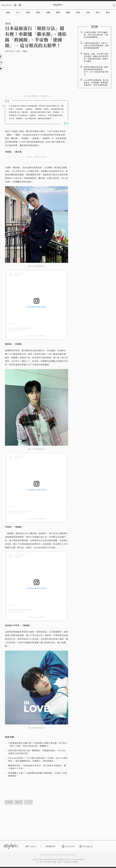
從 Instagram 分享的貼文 (36, 336)
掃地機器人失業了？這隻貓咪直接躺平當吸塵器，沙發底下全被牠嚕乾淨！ (38, 774)
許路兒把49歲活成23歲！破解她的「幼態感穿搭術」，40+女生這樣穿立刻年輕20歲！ (37, 752)
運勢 (68, 12)
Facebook (68, 846)
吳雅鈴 (25, 51)
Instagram (86, 846)
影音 (98, 12)
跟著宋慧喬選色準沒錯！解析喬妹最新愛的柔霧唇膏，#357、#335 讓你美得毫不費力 (96, 70)
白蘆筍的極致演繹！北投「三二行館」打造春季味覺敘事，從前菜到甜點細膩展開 (96, 45)
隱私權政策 (50, 846)
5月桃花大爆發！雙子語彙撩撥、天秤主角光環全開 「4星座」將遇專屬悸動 (96, 35)
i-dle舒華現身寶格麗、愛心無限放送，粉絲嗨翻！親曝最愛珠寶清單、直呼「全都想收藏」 (96, 82)
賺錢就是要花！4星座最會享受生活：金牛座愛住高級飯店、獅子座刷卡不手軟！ (37, 767)
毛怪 (88, 12)
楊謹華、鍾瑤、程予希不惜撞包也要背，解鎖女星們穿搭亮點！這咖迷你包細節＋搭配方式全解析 (96, 57)
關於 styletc (31, 846)
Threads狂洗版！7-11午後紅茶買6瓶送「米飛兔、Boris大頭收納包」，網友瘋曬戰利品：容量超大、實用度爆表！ (38, 759)
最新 (8, 12)
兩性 (78, 12)
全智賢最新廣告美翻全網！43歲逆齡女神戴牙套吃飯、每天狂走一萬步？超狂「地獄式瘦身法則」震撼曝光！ (38, 744)
